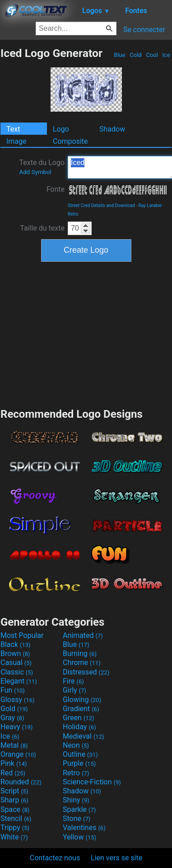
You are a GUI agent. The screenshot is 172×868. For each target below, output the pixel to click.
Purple (79, 763)
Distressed (86, 672)
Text (13, 129)
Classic (17, 672)
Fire (73, 681)
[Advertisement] (86, 334)
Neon (76, 745)
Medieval (84, 736)
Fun (13, 690)
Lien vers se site (116, 858)
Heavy (16, 727)
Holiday (79, 727)
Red (13, 773)
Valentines (84, 828)
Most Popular (22, 635)
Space (15, 809)
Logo (61, 129)
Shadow (112, 129)
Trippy (15, 828)
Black (16, 644)
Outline (80, 754)
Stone (77, 818)
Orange (18, 754)
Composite (70, 141)
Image (16, 141)
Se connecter (144, 30)
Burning (80, 653)
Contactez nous (55, 858)
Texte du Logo (42, 167)
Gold (14, 709)
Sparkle (79, 809)
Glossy (18, 700)
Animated (83, 635)
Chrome (82, 663)
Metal (14, 745)
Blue (120, 55)
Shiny (76, 800)
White (14, 837)
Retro (73, 214)
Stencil (16, 818)
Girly (74, 690)
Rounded (21, 782)
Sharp (14, 800)
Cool (152, 55)
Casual (16, 663)
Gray (12, 718)
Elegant (19, 681)
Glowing (82, 700)
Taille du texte (42, 228)
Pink (14, 763)
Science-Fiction (92, 782)
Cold (136, 55)
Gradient (81, 709)
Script (14, 791)
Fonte (56, 189)
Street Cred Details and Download (101, 205)
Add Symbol (35, 172)
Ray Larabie (150, 205)
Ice (166, 55)
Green (79, 718)
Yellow (79, 837)
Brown (15, 653)
